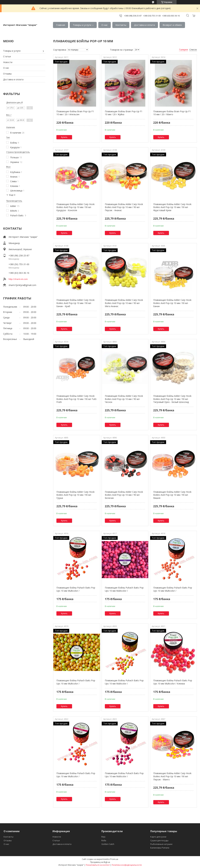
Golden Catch (108, 844)
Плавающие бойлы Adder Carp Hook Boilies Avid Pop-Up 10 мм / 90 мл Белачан (124, 495)
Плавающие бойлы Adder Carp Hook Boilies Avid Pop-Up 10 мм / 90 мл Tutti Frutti (76, 399)
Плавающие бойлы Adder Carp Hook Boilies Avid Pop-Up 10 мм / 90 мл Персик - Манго (172, 776)
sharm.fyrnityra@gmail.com (22, 285)
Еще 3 (12, 195)
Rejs (103, 837)
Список (193, 50)
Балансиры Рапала (160, 848)
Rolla (104, 840)
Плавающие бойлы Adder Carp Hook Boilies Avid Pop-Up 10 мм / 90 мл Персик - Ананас (124, 207)
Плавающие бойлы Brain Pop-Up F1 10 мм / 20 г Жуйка (124, 113)
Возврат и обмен (172, 25)
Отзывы (7, 74)
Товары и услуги (82, 25)
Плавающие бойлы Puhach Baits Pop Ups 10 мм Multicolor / (76, 589)
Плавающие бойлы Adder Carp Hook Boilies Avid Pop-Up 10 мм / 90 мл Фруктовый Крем (172, 207)
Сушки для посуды (159, 840)
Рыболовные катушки (161, 844)
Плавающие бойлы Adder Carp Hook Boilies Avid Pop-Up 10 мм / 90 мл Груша (75, 495)
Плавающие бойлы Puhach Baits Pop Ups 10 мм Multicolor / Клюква (173, 682)
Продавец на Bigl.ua (100, 862)
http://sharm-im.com (18, 279)
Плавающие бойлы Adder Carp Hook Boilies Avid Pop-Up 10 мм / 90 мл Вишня (172, 495)
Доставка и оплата (144, 25)
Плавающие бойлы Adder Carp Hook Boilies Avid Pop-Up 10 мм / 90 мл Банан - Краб (75, 303)
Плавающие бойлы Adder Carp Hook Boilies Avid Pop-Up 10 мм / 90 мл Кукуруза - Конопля (75, 207)
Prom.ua (114, 859)
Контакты (121, 25)
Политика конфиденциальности (127, 865)
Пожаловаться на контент (98, 865)
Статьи (7, 56)
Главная (61, 25)
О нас (105, 25)
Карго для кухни (158, 837)
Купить (64, 137)
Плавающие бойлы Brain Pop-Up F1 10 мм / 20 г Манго (172, 113)
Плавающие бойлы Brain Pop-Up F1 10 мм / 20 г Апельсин (75, 113)
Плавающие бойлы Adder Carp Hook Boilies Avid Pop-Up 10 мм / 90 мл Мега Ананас (124, 303)
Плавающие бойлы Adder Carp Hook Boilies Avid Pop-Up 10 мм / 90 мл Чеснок (124, 399)
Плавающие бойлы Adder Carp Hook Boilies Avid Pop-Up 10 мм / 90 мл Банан (172, 303)
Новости (8, 62)
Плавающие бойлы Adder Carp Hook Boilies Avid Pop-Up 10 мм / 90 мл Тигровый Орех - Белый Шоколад (172, 399)
